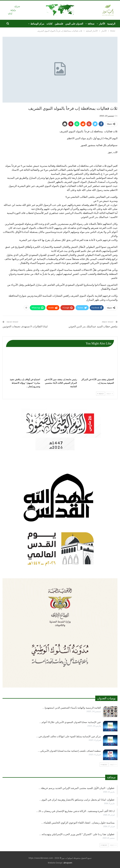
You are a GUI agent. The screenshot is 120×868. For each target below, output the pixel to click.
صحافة (91, 24)
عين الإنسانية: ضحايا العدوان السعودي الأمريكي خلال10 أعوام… (70, 722)
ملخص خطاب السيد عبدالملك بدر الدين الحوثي (93, 326)
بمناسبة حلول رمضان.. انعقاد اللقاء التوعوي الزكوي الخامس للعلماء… (78, 823)
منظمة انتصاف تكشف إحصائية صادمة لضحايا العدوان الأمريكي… (69, 751)
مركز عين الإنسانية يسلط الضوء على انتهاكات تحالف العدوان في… (69, 736)
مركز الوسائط (37, 24)
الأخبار (102, 24)
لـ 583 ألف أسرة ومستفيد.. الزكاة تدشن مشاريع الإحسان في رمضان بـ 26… (75, 811)
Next (100, 394)
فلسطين (59, 24)
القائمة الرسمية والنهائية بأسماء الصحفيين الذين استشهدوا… (72, 708)
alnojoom (68, 863)
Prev (110, 394)
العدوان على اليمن (74, 24)
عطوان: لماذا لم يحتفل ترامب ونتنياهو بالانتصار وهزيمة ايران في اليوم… (77, 800)
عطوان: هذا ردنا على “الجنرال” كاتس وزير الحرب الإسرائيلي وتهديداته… (77, 834)
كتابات (49, 24)
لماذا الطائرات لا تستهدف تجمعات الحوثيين (25, 326)
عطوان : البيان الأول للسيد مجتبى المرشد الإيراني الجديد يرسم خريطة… (77, 788)
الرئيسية (111, 24)
